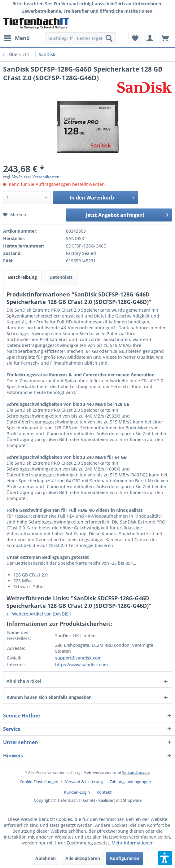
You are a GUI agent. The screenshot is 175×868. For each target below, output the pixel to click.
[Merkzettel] (135, 38)
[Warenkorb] (165, 38)
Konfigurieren (125, 858)
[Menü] (16, 38)
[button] (165, 858)
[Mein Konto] (150, 38)
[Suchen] (109, 38)
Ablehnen (46, 858)
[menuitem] (16, 38)
